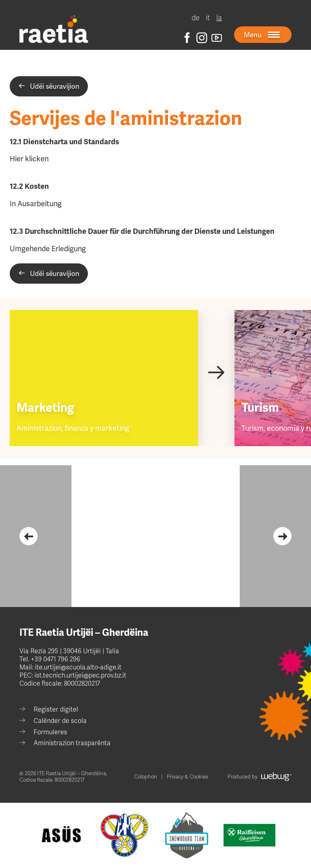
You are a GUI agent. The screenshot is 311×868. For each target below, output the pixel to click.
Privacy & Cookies (187, 777)
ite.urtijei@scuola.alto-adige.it (77, 667)
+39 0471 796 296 (55, 659)
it (208, 18)
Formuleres (50, 732)
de (196, 18)
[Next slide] (216, 372)
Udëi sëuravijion (49, 86)
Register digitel (56, 710)
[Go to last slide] (29, 536)
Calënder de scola (60, 721)
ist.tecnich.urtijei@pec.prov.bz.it (80, 676)
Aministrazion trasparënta (72, 743)
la (219, 18)
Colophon (146, 777)
